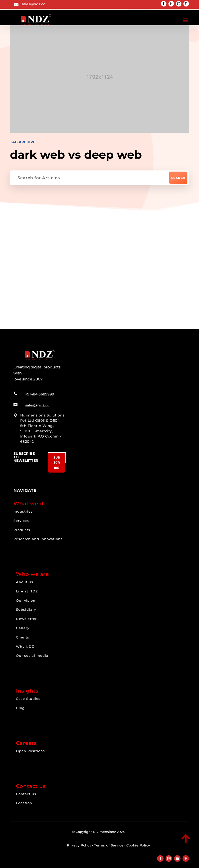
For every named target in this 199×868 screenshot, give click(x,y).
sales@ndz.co (33, 4)
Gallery (23, 625)
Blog (20, 705)
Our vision (26, 597)
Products (22, 526)
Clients (23, 634)
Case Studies (28, 695)
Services (21, 517)
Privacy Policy (79, 842)
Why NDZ (25, 643)
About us (25, 579)
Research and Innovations (38, 536)
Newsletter (26, 615)
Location (24, 800)
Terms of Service (109, 842)
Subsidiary (26, 606)
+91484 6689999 (40, 391)
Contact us (26, 790)
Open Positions (30, 747)
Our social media (32, 652)
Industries (23, 508)
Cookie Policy (138, 842)
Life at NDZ (27, 588)
